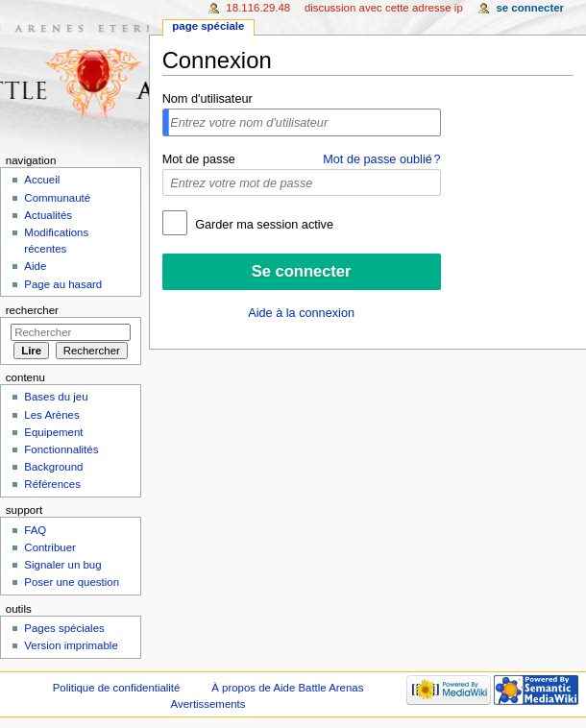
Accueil (42, 180)
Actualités (48, 215)
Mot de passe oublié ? (381, 159)
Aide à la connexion (301, 313)
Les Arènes (51, 415)
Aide (35, 266)
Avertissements (208, 704)
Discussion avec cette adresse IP (384, 8)
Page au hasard (63, 284)
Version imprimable (71, 645)
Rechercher (32, 310)
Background (53, 467)
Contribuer (49, 547)
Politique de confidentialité (117, 688)
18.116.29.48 (258, 8)
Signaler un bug (62, 565)
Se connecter (530, 8)
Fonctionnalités (61, 449)
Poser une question (72, 582)
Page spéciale (208, 26)
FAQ (35, 530)
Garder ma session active (263, 225)
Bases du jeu (56, 397)
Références (52, 484)
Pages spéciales (64, 628)
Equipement (53, 432)
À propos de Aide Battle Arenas (287, 688)
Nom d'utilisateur (208, 99)
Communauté (57, 198)
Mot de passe (199, 159)
